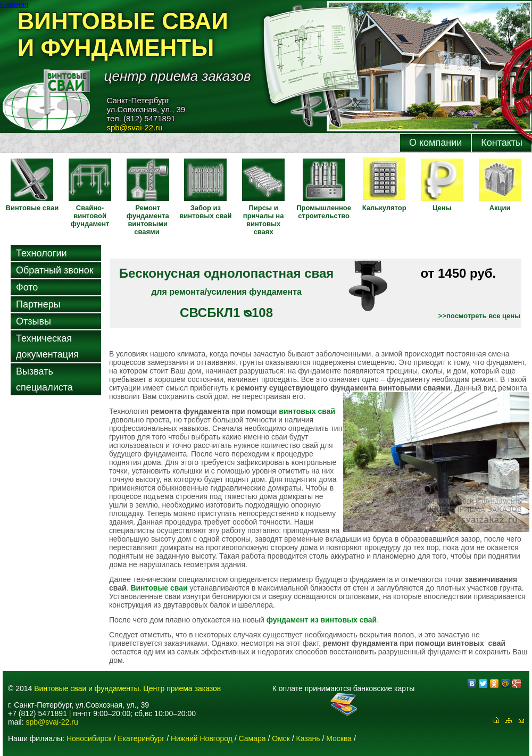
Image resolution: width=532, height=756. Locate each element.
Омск (281, 738)
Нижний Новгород (202, 738)
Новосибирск (89, 738)
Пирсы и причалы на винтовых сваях (264, 220)
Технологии (41, 253)
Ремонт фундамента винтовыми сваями (148, 220)
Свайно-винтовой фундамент (90, 216)
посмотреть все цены (483, 316)
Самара (252, 738)
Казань (308, 738)
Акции (500, 208)
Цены (442, 208)
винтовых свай (307, 411)
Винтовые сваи (32, 208)
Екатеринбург (141, 738)
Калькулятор (384, 208)
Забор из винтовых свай (205, 212)
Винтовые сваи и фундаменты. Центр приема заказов (127, 688)
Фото (27, 287)
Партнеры (38, 304)
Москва (339, 738)
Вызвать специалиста (44, 379)
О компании (435, 143)
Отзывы (34, 321)
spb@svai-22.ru (52, 722)
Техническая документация (47, 346)
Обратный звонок (55, 270)
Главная (14, 4)
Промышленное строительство (324, 212)
